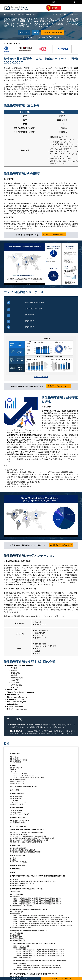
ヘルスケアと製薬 (15, 14)
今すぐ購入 (23, 32)
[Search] (75, 2)
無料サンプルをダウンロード (54, 32)
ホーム (6, 14)
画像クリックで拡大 (41, 376)
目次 (36, 32)
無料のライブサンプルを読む (20, 978)
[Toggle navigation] (77, 8)
